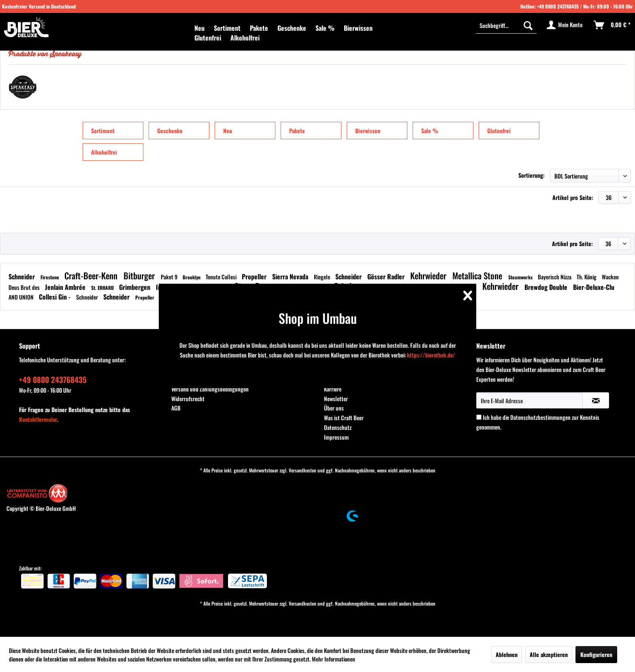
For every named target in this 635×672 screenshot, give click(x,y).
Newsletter (336, 399)
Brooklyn (192, 277)
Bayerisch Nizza (555, 277)
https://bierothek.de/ (431, 355)
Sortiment (103, 131)
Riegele (323, 277)
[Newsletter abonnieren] (596, 400)
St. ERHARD (103, 288)
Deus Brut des (25, 287)
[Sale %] (325, 28)
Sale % (430, 131)
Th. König (587, 277)
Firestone (50, 277)
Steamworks (521, 277)
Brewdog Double (547, 287)
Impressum (336, 437)
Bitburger (140, 275)
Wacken (610, 277)
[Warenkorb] (613, 25)
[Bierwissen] (358, 28)
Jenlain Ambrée (66, 287)
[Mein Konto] (565, 25)
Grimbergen (135, 287)
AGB (176, 408)
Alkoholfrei (104, 152)
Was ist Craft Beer (344, 418)
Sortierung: (532, 175)
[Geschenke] (292, 28)
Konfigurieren (596, 654)
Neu (228, 131)
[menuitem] (199, 28)
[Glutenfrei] (208, 38)
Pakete (297, 131)
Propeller (255, 276)
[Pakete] (259, 28)
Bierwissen (368, 131)
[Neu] (199, 28)
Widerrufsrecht (188, 399)
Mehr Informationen (333, 659)
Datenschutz (338, 427)
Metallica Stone (478, 275)
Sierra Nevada (291, 276)
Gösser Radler (387, 276)
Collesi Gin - (55, 297)
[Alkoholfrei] (245, 38)
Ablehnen (507, 654)
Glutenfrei (499, 131)
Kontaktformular (38, 419)
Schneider (22, 276)
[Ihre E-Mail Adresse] (530, 400)
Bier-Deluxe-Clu (594, 287)
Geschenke (170, 131)
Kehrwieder (429, 275)
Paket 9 (170, 277)
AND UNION (22, 297)
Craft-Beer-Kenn (92, 275)
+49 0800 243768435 (558, 6)
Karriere (333, 389)
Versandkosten (303, 470)
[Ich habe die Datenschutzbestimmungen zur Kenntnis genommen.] (479, 417)
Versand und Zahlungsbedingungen (210, 389)
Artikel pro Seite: (573, 197)
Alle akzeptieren (549, 654)
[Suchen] (528, 25)
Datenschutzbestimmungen (540, 417)
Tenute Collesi (222, 277)
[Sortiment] (227, 28)
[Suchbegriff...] (506, 25)
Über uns (334, 408)
